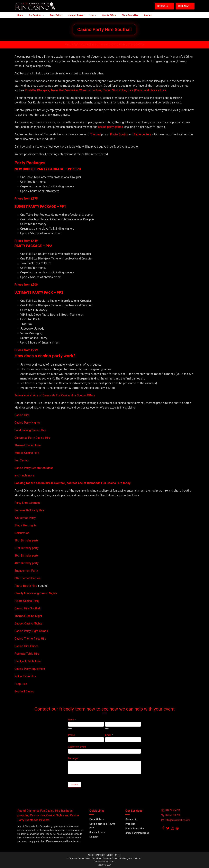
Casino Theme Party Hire (30, 639)
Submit (75, 784)
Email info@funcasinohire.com (83, 44)
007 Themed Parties (27, 578)
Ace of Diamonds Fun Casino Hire (100, 483)
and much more (24, 475)
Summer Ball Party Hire (30, 510)
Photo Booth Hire (26, 586)
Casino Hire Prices (26, 646)
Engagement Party (26, 571)
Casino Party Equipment (30, 669)
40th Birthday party (26, 563)
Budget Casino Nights (28, 623)
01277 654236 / (118, 44)
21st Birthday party (26, 548)
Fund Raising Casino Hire (30, 430)
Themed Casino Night (28, 616)
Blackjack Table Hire (28, 661)
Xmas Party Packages (137, 833)
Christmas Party (25, 518)
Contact (94, 837)
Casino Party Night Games (31, 631)
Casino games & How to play (102, 826)
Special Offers (97, 832)
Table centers (142, 134)
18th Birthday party (26, 540)
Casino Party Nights (27, 423)
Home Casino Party (27, 601)
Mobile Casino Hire (27, 453)
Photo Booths (119, 134)
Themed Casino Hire (28, 445)
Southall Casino (24, 691)
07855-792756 (136, 44)
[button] (164, 6)
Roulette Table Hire (27, 654)
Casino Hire (22, 415)
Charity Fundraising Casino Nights (36, 593)
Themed (95, 134)
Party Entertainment (28, 503)
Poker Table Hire (25, 676)
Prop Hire (21, 684)
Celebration (22, 533)
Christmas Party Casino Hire (33, 438)
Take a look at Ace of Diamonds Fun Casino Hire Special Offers (55, 395)
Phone (72, 735)
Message (74, 758)
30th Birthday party (26, 556)
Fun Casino (22, 460)
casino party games (111, 127)
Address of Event (77, 747)
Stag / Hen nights (26, 525)
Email (109, 735)
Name (72, 720)
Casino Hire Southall (28, 608)
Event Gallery (97, 819)
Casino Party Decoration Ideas (34, 468)
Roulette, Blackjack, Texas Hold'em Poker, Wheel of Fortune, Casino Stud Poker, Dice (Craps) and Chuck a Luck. (96, 90)
